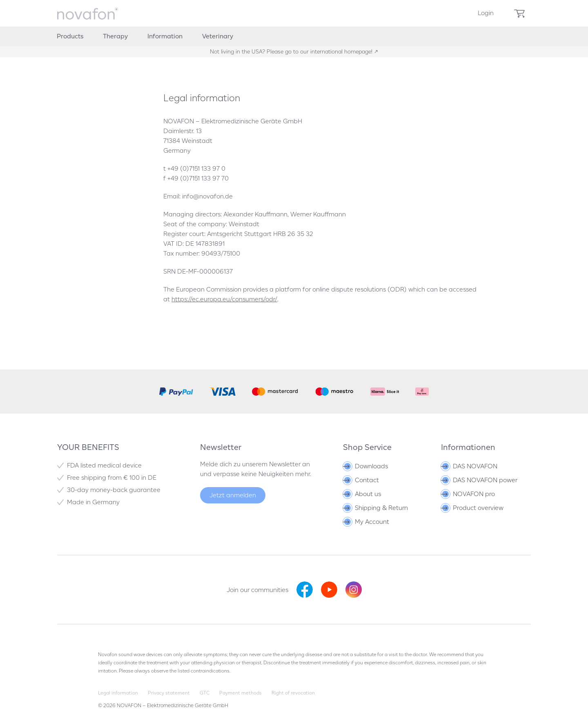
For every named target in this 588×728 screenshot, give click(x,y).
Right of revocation (293, 693)
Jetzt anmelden (233, 495)
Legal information (118, 693)
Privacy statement (169, 693)
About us (363, 494)
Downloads (366, 466)
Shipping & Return (376, 508)
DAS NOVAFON (470, 466)
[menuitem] (486, 13)
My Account (367, 522)
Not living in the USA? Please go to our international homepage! (292, 52)
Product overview (473, 508)
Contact (362, 480)
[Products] (70, 36)
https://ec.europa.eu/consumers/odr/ (224, 299)
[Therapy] (115, 36)
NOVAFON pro (469, 494)
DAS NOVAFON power (480, 480)
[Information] (165, 36)
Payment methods (241, 693)
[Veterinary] (218, 36)
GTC (205, 693)
